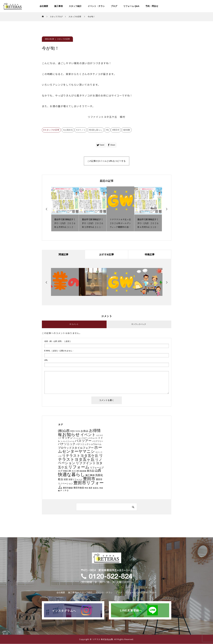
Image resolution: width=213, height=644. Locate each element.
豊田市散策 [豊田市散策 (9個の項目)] (79, 488)
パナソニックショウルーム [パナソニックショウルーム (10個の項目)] (89, 444)
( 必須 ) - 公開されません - (59, 351)
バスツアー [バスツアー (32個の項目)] (83, 441)
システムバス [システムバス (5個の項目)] (92, 438)
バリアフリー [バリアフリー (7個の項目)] (98, 441)
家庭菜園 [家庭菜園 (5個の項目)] (83, 471)
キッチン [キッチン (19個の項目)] (67, 438)
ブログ (114, 6)
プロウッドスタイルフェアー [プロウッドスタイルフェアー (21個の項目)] (76, 448)
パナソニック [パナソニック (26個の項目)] (67, 444)
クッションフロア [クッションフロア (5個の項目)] (80, 438)
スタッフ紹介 (75, 6)
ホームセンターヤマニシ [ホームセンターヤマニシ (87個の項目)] (80, 450)
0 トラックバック (139, 324)
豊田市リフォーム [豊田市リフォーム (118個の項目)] (81, 485)
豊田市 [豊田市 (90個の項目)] (89, 479)
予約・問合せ (152, 6)
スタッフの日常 (63, 39)
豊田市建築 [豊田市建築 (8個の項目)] (68, 488)
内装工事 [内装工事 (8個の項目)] (67, 471)
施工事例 (58, 6)
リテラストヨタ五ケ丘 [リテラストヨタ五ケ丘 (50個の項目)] (80, 456)
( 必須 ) (57, 341)
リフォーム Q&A (131, 6)
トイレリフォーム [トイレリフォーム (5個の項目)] (68, 441)
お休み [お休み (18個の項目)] (85, 431)
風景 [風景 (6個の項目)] (90, 488)
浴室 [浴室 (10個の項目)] (66, 479)
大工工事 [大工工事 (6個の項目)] (75, 471)
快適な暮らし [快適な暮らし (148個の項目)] (71, 475)
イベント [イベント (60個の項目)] (88, 435)
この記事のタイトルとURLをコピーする (106, 161)
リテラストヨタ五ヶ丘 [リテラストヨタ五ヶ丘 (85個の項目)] (81, 457)
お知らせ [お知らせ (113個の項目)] (71, 434)
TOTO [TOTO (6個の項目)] (78, 431)
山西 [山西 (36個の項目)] (98, 471)
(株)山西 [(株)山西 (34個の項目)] (64, 431)
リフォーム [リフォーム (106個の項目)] (79, 467)
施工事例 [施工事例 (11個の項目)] (90, 475)
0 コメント (74, 324)
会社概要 (44, 6)
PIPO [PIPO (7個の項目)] (72, 431)
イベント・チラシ (96, 6)
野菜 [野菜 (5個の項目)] (86, 488)
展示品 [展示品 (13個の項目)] (90, 471)
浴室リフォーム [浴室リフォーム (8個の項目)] (75, 479)
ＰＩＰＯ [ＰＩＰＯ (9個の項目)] (64, 491)
